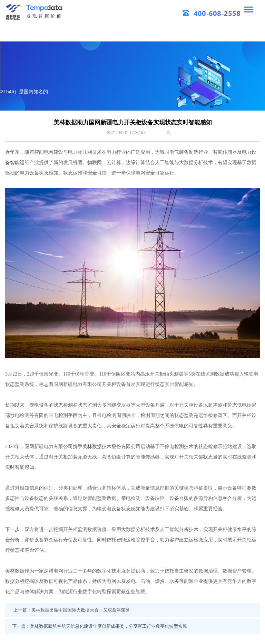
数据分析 (15, 581)
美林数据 (92, 446)
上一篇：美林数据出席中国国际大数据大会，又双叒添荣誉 (72, 610)
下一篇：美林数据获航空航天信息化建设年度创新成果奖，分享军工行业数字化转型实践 (100, 626)
